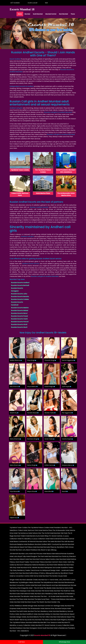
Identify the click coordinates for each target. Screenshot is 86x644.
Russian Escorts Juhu (19, 294)
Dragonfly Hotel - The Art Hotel (32, 588)
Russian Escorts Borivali (20, 285)
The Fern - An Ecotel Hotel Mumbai (53, 596)
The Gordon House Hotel (58, 576)
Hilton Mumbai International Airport (59, 617)
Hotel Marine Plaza (45, 530)
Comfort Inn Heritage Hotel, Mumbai (58, 606)
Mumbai (27, 14)
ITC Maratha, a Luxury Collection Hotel (36, 539)
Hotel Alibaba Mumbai (61, 565)
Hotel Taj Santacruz (21, 533)
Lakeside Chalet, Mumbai (35, 580)
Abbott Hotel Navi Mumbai (29, 559)
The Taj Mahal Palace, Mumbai (21, 622)
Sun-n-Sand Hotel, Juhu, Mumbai (57, 580)
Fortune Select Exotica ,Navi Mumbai (53, 559)
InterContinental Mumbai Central (62, 539)
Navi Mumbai (64, 14)
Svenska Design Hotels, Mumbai (21, 617)
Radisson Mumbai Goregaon (27, 628)
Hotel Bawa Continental (18, 542)
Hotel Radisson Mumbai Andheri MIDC (37, 544)
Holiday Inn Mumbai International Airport (60, 614)
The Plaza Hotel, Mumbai (25, 599)
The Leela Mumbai (54, 542)
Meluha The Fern (39, 617)
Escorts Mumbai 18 (42, 635)
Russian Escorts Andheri (20, 283)
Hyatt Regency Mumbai (65, 620)
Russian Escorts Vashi (19, 319)
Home (20, 14)
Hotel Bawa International (52, 554)
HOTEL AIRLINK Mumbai (35, 568)
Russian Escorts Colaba (20, 299)
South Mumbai (38, 14)
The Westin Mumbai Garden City (48, 602)
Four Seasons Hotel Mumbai (57, 622)
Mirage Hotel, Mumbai (36, 606)
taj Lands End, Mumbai (33, 620)
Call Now (22, 642)
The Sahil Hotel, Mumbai (25, 611)
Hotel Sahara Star (35, 533)
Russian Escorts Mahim (20, 308)
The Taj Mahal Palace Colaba (39, 528)
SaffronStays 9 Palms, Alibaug (40, 573)
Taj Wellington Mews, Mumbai (29, 582)
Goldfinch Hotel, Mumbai (35, 614)
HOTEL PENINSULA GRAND (19, 606)
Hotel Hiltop (44, 536)
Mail (46, 3)
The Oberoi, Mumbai (49, 620)
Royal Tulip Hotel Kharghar (28, 556)
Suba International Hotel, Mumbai (28, 594)
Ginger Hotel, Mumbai (18, 580)
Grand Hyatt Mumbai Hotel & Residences (53, 628)
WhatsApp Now (64, 642)
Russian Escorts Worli (19, 327)
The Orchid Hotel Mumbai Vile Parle (54, 533)
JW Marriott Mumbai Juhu (19, 554)
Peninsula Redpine (17, 544)
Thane (73, 14)
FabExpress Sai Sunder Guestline (56, 568)
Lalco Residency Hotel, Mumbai (53, 594)
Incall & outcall (32, 3)
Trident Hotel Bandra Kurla (30, 536)
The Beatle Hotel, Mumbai (53, 588)
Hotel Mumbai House (28, 602)
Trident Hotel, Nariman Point (28, 530)
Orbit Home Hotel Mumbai (39, 576)
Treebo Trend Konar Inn (34, 570)
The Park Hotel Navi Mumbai (48, 556)
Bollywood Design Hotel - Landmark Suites (58, 570)
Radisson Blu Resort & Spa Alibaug (44, 550)
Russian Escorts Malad (20, 310)
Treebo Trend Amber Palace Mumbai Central (41, 562)
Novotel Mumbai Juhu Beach (20, 550)
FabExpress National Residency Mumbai (38, 565)
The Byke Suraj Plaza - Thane (45, 599)
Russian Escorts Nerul (19, 313)
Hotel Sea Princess (36, 554)
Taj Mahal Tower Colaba (19, 528)
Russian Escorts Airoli (19, 324)
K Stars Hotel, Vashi (64, 562)
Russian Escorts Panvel (20, 322)
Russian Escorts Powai (20, 316)
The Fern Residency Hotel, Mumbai (47, 611)
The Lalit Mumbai (67, 542)
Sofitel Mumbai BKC (40, 622)
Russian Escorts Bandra (20, 297)
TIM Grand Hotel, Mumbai (51, 591)
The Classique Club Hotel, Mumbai (29, 591)
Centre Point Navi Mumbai (19, 573)
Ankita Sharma (15, 360)
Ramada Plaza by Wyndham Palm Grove (59, 547)
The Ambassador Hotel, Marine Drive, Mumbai (44, 609)
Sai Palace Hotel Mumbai (34, 547)
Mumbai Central (51, 14)
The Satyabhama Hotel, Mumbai (52, 582)
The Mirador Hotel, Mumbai (30, 596)
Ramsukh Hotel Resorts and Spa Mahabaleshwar (53, 585)
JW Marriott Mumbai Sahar (37, 542)
